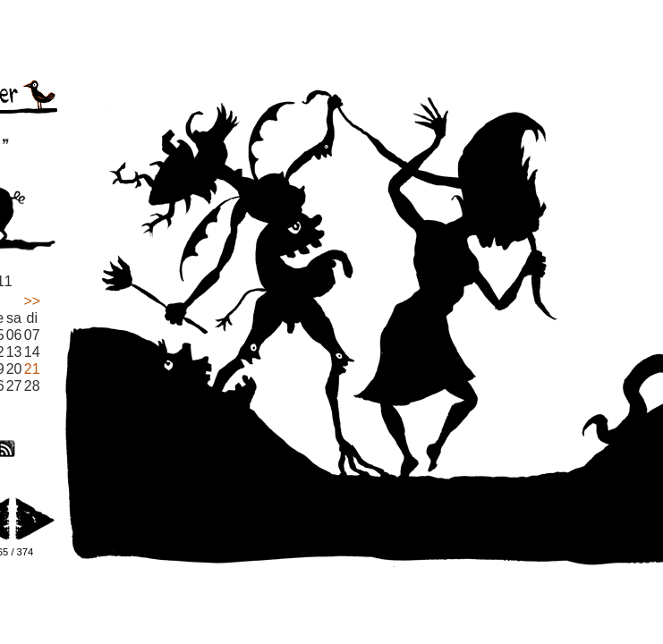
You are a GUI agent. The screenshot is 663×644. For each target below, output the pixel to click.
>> (32, 301)
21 (32, 369)
